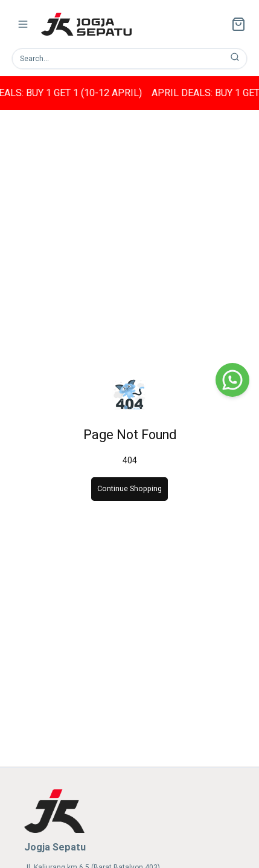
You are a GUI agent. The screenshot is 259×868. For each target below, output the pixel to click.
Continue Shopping (129, 488)
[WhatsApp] (232, 380)
